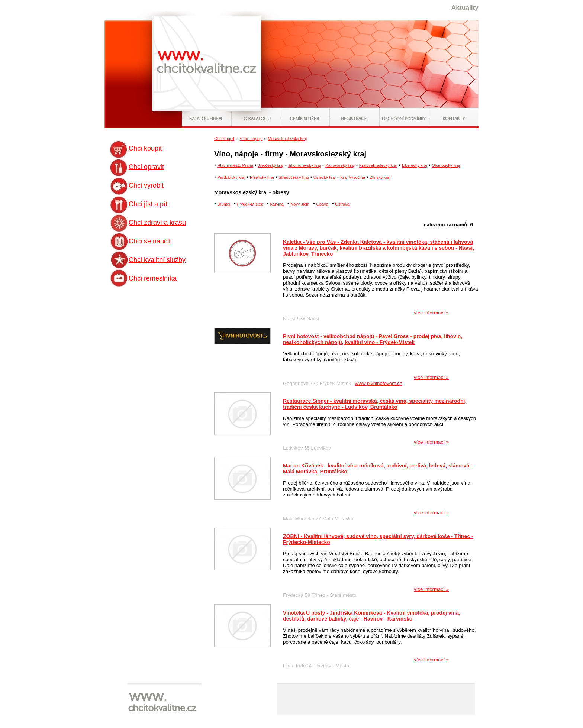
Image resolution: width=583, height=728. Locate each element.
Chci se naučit (150, 241)
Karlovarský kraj (340, 165)
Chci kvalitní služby (157, 260)
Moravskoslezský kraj (288, 139)
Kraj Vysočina (353, 177)
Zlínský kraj (380, 177)
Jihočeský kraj (270, 165)
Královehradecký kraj (378, 165)
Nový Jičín (300, 204)
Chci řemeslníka (153, 278)
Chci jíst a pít (148, 204)
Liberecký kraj (415, 165)
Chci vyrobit (146, 185)
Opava (322, 204)
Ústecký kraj (325, 177)
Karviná (277, 204)
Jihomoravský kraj (305, 165)
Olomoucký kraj (446, 165)
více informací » (431, 313)
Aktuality (465, 7)
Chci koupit (145, 148)
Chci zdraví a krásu (157, 223)
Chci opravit (146, 167)
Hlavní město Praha (235, 165)
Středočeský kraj (294, 177)
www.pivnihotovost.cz (379, 383)
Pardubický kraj (231, 177)
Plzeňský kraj (262, 177)
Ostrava (342, 204)
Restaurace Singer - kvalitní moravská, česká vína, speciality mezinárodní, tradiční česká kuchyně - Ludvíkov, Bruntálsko (375, 404)
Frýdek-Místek (250, 204)
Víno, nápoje (251, 139)
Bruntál (224, 204)
